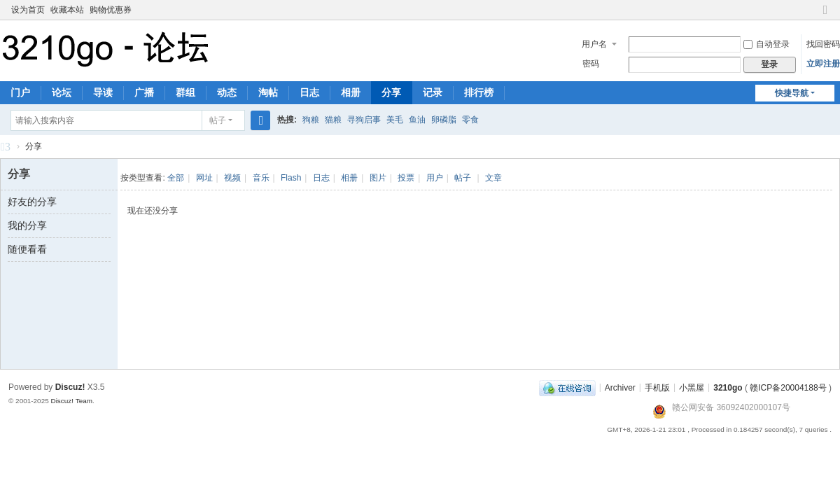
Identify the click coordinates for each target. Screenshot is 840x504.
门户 (20, 92)
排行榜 (479, 92)
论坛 (62, 92)
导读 (103, 92)
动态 (227, 92)
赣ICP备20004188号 (788, 387)
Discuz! (70, 387)
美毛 (395, 120)
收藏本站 (67, 10)
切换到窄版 (825, 16)
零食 (470, 120)
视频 (232, 178)
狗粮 (311, 120)
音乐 (261, 178)
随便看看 (27, 249)
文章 (493, 178)
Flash (291, 178)
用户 (435, 178)
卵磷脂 (444, 120)
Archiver (620, 387)
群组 (185, 92)
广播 (144, 92)
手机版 (657, 387)
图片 (378, 178)
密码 (591, 64)
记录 (433, 92)
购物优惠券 (111, 10)
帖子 (218, 120)
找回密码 (823, 44)
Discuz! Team (71, 401)
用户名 (594, 44)
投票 (406, 178)
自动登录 (766, 44)
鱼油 (417, 120)
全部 (176, 178)
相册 (351, 92)
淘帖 (268, 92)
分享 (391, 92)
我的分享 (27, 225)
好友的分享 (32, 202)
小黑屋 (692, 387)
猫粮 (333, 120)
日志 (309, 92)
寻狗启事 (364, 120)
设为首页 (28, 10)
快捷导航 (792, 93)
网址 (204, 178)
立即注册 (823, 64)
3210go (6, 149)
